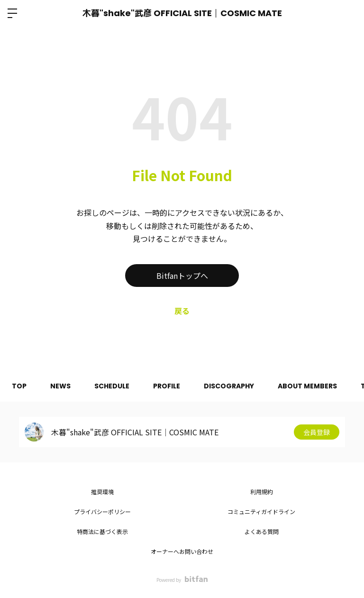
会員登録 (317, 432)
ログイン (349, 13)
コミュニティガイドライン (261, 511)
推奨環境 (102, 492)
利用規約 (262, 492)
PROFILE (167, 386)
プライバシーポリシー (102, 511)
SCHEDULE (112, 386)
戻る (182, 311)
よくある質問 (262, 531)
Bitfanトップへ (182, 276)
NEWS (60, 386)
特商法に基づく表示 (102, 531)
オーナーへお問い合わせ (182, 551)
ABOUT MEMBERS (307, 386)
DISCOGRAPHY (229, 386)
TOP (19, 386)
